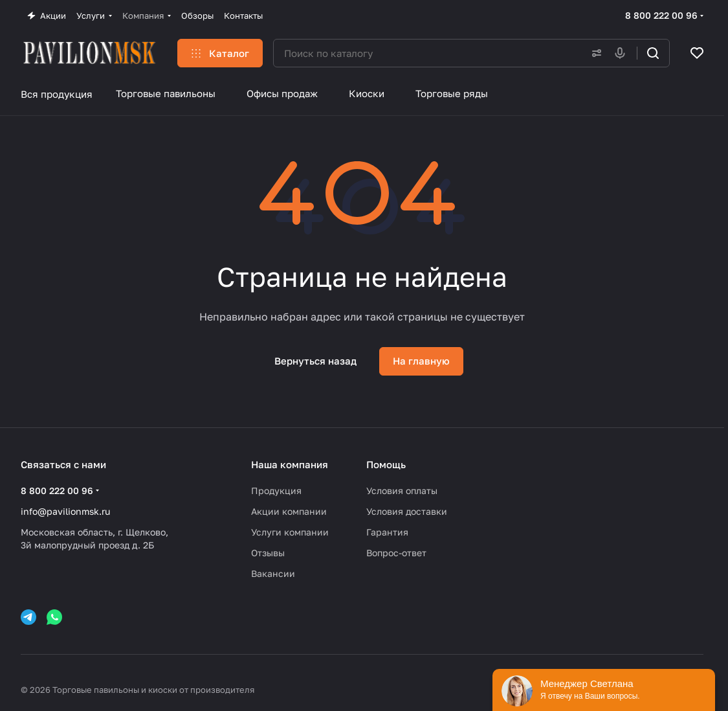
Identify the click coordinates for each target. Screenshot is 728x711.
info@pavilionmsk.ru (65, 511)
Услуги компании (290, 532)
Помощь (386, 464)
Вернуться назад (315, 361)
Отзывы (268, 553)
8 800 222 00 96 (661, 15)
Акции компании (289, 511)
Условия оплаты (402, 491)
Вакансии (273, 573)
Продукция (276, 491)
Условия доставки (407, 511)
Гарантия (387, 532)
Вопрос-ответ (396, 553)
